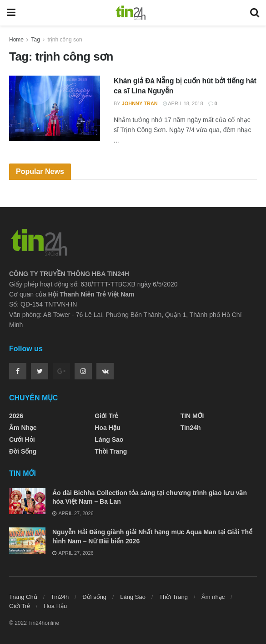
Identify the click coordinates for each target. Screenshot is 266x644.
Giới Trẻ (106, 416)
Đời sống (23, 451)
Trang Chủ (23, 597)
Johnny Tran (140, 103)
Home (16, 40)
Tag (35, 40)
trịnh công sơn (65, 40)
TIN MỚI (192, 416)
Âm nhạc (23, 428)
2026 (16, 416)
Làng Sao (109, 440)
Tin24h (191, 428)
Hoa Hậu (108, 428)
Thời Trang (111, 451)
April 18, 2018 (183, 103)
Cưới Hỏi (22, 440)
